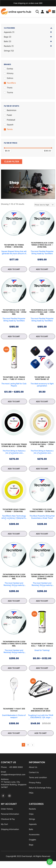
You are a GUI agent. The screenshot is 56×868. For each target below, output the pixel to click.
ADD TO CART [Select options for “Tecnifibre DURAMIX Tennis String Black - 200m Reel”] (14, 471)
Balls (6, 42)
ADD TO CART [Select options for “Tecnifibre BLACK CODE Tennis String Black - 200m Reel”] (42, 270)
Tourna (10, 93)
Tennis (10, 130)
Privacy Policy (35, 789)
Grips (31, 820)
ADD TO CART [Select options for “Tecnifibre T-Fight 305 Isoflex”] (14, 739)
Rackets (7, 46)
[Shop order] (45, 205)
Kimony (10, 74)
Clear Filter (12, 162)
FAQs (31, 799)
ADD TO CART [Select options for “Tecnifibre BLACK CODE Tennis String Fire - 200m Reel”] (14, 338)
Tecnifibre (11, 83)
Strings (7, 51)
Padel (9, 116)
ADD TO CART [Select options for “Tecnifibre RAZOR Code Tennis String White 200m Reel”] (14, 673)
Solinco (10, 78)
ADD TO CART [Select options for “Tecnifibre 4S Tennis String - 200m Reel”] (14, 270)
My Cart (4, 831)
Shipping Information (10, 836)
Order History (7, 815)
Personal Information (10, 820)
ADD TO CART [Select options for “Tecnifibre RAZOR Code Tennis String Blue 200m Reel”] (14, 606)
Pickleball (11, 120)
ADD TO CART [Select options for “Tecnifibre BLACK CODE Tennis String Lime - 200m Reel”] (42, 338)
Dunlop (10, 69)
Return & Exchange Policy (40, 794)
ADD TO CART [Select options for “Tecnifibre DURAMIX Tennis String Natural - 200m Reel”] (42, 471)
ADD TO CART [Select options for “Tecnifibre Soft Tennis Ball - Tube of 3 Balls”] (42, 673)
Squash (10, 125)
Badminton (12, 111)
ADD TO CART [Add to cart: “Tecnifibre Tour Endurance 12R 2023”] (41, 739)
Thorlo (10, 88)
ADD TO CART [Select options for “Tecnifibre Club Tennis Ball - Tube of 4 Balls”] (14, 403)
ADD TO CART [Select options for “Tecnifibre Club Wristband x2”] (42, 403)
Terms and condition (38, 783)
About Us (33, 773)
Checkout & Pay (8, 826)
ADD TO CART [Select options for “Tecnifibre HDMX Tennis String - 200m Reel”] (14, 538)
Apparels (8, 32)
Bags (6, 37)
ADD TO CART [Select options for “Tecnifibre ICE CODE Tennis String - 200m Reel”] (42, 538)
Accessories (34, 841)
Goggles (33, 846)
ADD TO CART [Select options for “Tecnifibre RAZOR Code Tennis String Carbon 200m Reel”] (42, 606)
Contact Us (34, 778)
